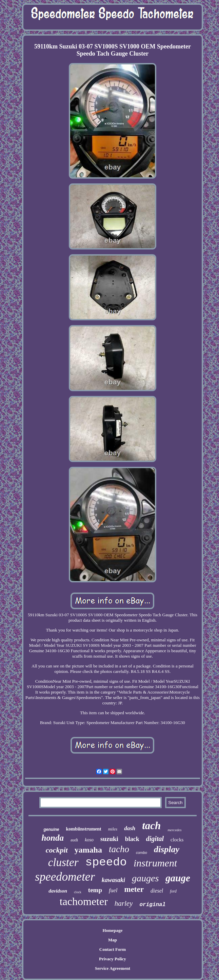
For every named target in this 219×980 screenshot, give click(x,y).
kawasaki (113, 880)
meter (134, 889)
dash (130, 828)
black (132, 839)
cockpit (57, 850)
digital (155, 839)
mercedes (174, 830)
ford (173, 891)
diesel (157, 891)
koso (89, 840)
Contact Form (113, 949)
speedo (106, 862)
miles (113, 829)
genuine (51, 829)
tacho (119, 849)
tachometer (84, 901)
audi (74, 840)
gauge (178, 878)
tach (151, 826)
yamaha (88, 850)
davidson (58, 891)
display (167, 849)
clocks (177, 840)
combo (142, 853)
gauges (145, 878)
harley (124, 903)
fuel (113, 890)
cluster (63, 862)
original (152, 905)
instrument (155, 863)
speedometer (65, 877)
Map (113, 940)
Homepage (112, 930)
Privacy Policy (113, 959)
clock (78, 892)
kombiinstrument (83, 829)
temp (95, 890)
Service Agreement (113, 968)
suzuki (109, 839)
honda (53, 838)
